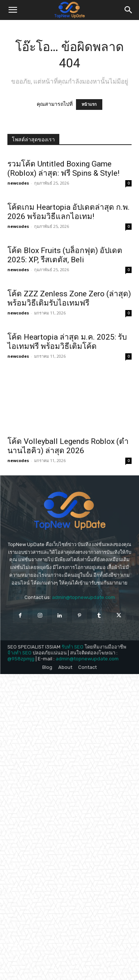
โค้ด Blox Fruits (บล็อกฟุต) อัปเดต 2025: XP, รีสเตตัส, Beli (65, 316)
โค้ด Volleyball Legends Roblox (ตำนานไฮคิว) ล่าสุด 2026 (68, 630)
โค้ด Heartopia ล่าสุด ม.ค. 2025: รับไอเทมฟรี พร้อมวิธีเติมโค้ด (67, 525)
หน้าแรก (89, 105)
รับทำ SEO (72, 830)
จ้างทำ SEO (19, 836)
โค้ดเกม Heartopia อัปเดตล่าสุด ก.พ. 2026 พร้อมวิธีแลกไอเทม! (69, 212)
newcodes (18, 183)
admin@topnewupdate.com (83, 781)
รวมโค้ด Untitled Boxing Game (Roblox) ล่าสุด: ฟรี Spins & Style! (63, 169)
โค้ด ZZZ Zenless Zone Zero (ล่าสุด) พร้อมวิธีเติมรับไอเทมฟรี (69, 421)
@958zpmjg (21, 842)
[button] (13, 10)
